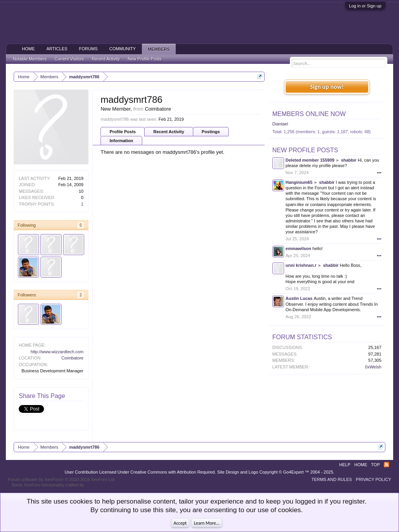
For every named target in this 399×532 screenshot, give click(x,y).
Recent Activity (169, 132)
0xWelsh (373, 367)
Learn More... (207, 523)
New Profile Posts (305, 150)
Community (123, 49)
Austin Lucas (299, 298)
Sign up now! (327, 87)
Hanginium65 (299, 182)
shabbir (349, 160)
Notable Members (30, 59)
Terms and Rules (332, 479)
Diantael (280, 124)
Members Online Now (309, 114)
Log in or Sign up (365, 6)
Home (28, 49)
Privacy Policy (373, 479)
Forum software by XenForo (62, 479)
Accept (180, 523)
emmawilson (298, 248)
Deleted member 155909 (310, 160)
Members (159, 49)
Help (345, 465)
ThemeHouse (98, 485)
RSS (387, 465)
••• (379, 173)
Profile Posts (123, 132)
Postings (211, 132)
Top (375, 465)
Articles (57, 49)
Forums (88, 49)
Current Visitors (69, 59)
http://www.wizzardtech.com (57, 352)
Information (121, 141)
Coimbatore (72, 358)
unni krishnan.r (301, 265)
